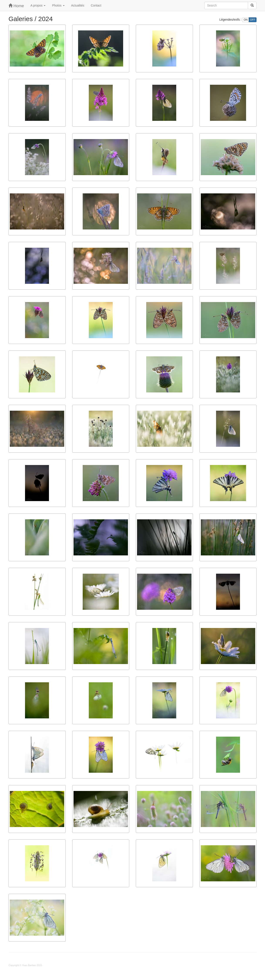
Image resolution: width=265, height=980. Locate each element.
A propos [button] (38, 5)
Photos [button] (58, 5)
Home (16, 6)
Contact (96, 5)
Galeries (21, 19)
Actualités (78, 5)
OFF (253, 20)
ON (246, 20)
